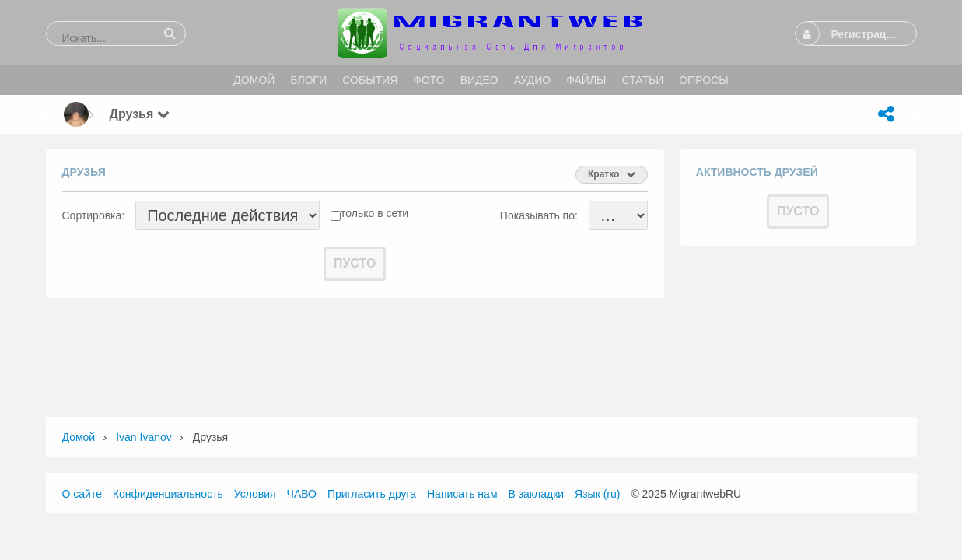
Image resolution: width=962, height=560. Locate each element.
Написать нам (462, 494)
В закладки (536, 494)
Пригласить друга (372, 494)
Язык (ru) (597, 494)
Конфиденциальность (168, 494)
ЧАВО (302, 494)
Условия (255, 494)
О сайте (82, 494)
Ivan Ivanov (144, 437)
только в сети (374, 213)
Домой (79, 437)
